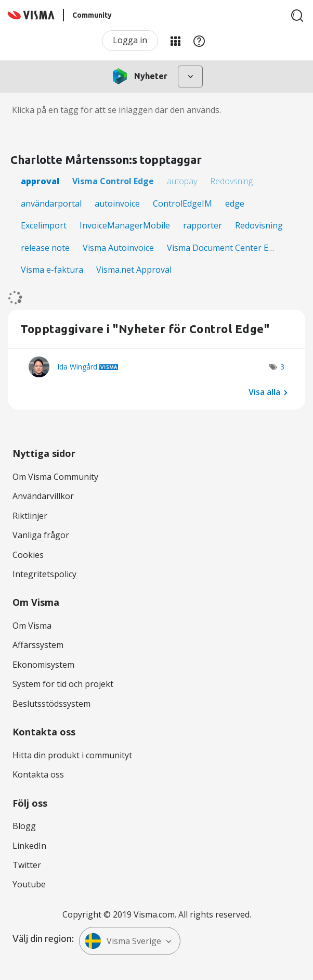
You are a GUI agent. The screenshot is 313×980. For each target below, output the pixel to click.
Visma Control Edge (113, 181)
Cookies (28, 555)
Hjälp (199, 41)
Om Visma (32, 626)
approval (40, 181)
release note (45, 248)
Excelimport (44, 225)
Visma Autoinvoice (118, 248)
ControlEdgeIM (182, 203)
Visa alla (264, 392)
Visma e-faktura (52, 270)
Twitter (27, 865)
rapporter (203, 225)
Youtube (29, 884)
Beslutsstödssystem (51, 704)
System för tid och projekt (63, 684)
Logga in (130, 40)
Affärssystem (38, 645)
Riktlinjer (30, 516)
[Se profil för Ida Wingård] (77, 367)
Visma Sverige (123, 941)
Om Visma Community (55, 477)
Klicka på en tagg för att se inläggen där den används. (116, 110)
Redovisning (259, 225)
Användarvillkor (43, 496)
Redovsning (231, 181)
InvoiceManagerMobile (125, 225)
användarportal (51, 203)
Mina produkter (175, 41)
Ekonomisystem (43, 665)
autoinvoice (117, 203)
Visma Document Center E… (220, 248)
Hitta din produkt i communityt (72, 755)
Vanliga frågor (41, 535)
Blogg (24, 826)
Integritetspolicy (44, 574)
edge (235, 203)
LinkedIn (29, 846)
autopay (182, 181)
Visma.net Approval (134, 270)
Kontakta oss (38, 774)
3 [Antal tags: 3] (282, 367)
